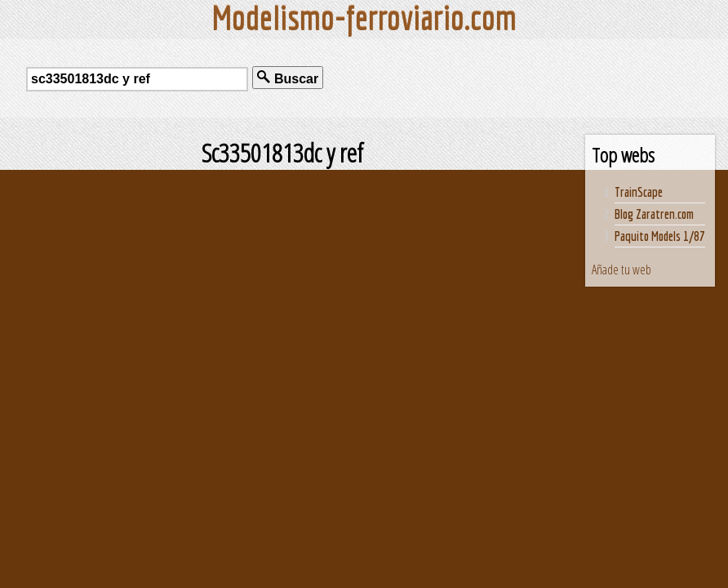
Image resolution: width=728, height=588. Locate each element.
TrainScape (639, 192)
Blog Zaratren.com (654, 214)
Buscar (288, 78)
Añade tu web (621, 269)
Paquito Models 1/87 (660, 236)
